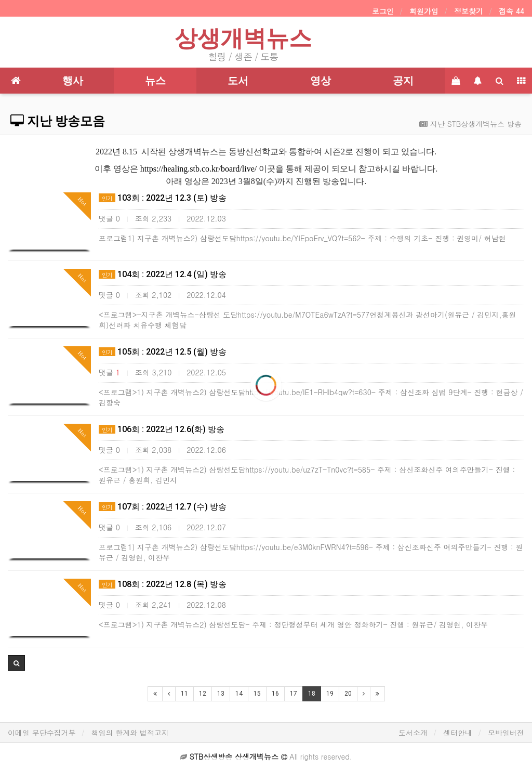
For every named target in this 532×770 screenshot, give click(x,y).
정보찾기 (469, 11)
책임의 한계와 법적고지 (130, 733)
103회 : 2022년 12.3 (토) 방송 (163, 198)
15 (257, 694)
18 (312, 694)
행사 (73, 81)
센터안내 (458, 733)
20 (348, 694)
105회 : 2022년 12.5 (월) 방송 (163, 352)
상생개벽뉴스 (243, 38)
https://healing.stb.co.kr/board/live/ (198, 169)
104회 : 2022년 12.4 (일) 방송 (163, 274)
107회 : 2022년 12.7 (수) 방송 (163, 507)
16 (275, 694)
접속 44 (511, 11)
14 (239, 694)
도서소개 (413, 733)
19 (330, 694)
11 (184, 694)
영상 (321, 81)
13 (221, 694)
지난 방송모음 (58, 121)
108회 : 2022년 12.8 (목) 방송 (163, 584)
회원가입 (424, 11)
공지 (403, 81)
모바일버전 (506, 733)
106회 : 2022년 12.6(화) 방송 (162, 429)
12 (203, 694)
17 (294, 694)
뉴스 (155, 81)
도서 (238, 81)
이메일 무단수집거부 (42, 733)
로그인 (383, 11)
